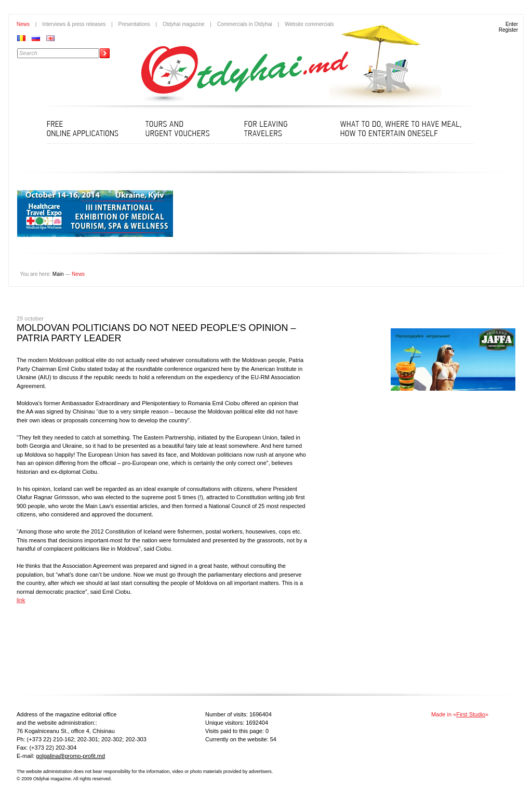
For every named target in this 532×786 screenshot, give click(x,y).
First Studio (471, 714)
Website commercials (309, 24)
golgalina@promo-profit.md (70, 756)
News (23, 24)
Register (508, 30)
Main (58, 274)
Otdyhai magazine (184, 24)
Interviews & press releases (74, 24)
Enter (512, 24)
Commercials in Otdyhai (245, 24)
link (21, 600)
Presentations (134, 24)
